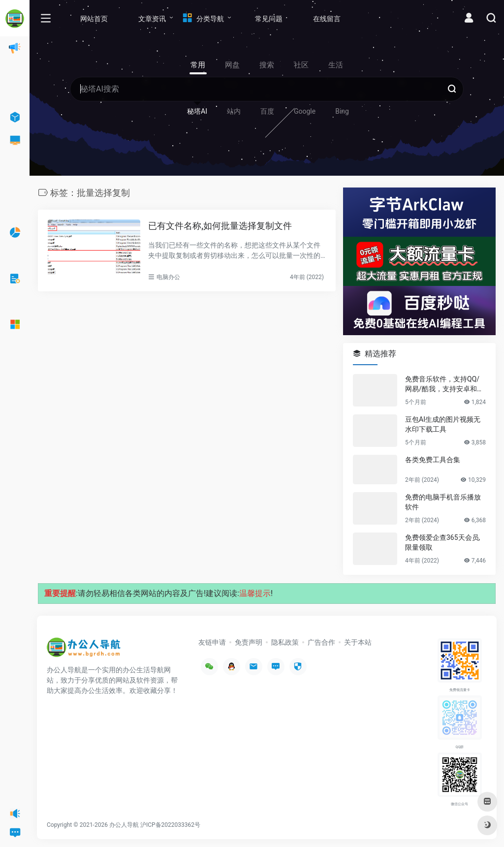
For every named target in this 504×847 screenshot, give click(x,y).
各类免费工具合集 (433, 460)
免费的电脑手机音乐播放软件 (443, 502)
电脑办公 (168, 277)
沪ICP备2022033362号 (170, 825)
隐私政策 (285, 642)
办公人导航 (124, 825)
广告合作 (321, 642)
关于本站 (358, 642)
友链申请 (212, 642)
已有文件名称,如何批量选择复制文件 (220, 226)
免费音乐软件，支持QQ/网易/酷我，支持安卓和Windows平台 (445, 384)
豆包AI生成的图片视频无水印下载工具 (443, 424)
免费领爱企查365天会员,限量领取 (442, 542)
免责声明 (249, 642)
